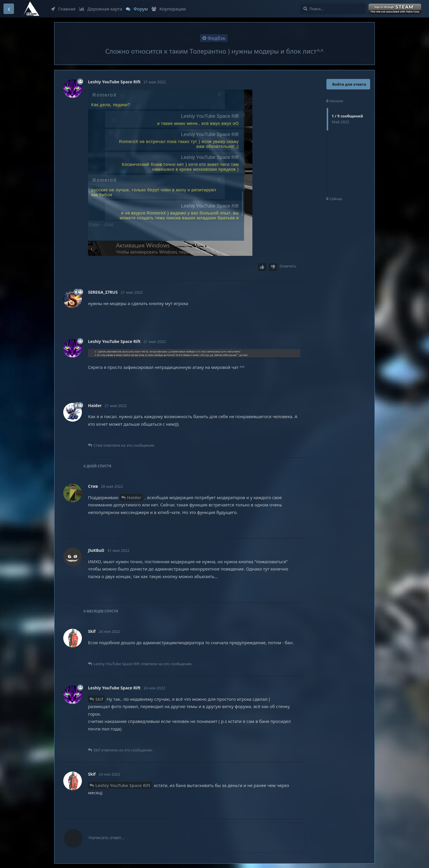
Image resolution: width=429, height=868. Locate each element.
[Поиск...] (333, 9)
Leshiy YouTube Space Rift (123, 785)
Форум (137, 9)
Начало (335, 101)
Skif (99, 699)
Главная (63, 9)
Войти (395, 9)
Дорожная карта (101, 9)
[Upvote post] (262, 267)
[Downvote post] (273, 267)
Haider (134, 497)
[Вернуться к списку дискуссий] (9, 9)
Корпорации (169, 9)
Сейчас (334, 199)
